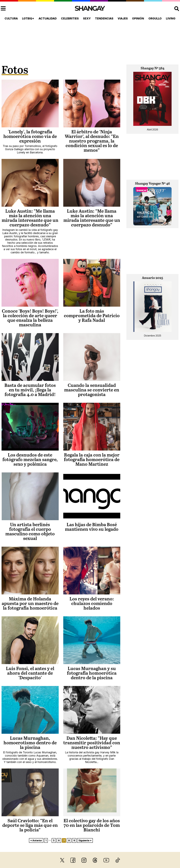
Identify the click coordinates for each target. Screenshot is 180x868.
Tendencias (104, 18)
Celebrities (70, 18)
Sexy (87, 18)
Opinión (138, 18)
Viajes (123, 18)
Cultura (11, 18)
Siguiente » (85, 840)
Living (171, 18)
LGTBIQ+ (28, 18)
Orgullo (155, 18)
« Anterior (36, 840)
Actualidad (48, 18)
